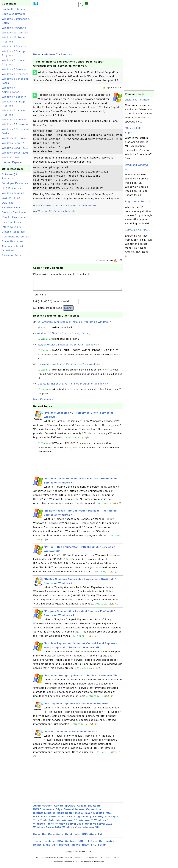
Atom (93, 837)
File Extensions (11, 208)
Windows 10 (70, 823)
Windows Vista (11, 158)
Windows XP (91, 830)
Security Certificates (14, 212)
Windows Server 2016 (15, 143)
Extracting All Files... (138, 230)
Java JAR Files (11, 198)
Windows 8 (101, 823)
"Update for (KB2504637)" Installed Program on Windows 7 (73, 387)
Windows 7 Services (14, 120)
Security (98, 820)
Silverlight (112, 820)
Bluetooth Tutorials (13, 9)
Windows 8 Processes (15, 74)
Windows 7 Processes (15, 124)
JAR (80, 844)
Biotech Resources (13, 232)
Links (47, 848)
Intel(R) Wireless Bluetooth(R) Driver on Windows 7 (68, 348)
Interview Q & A (11, 227)
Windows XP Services (15, 138)
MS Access (40, 820)
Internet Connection (88, 812)
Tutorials (55, 823)
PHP (70, 820)
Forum (102, 848)
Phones (75, 848)
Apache (82, 809)
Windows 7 (51, 54)
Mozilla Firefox (103, 816)
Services (66, 54)
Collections (55, 837)
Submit (68, 311)
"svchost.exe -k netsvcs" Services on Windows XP (66, 206)
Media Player (83, 816)
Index (77, 837)
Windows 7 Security (14, 97)
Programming (82, 820)
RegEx (37, 848)
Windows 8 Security (14, 46)
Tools (44, 823)
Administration (43, 809)
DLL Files (8, 203)
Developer (49, 844)
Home (37, 54)
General (69, 812)
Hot (44, 837)
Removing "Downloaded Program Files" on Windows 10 (70, 367)
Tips (36, 823)
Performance (57, 820)
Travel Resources (13, 241)
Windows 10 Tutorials (15, 33)
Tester (37, 844)
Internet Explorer (12, 162)
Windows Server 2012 (15, 148)
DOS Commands (44, 812)
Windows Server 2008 (15, 153)
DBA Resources (11, 188)
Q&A (55, 848)
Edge (59, 812)
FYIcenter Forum (12, 255)
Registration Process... (139, 202)
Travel (86, 848)
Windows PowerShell (15, 28)
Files (94, 844)
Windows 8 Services (14, 69)
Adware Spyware (65, 809)
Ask (100, 837)
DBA (60, 844)
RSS (85, 837)
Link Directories (11, 222)
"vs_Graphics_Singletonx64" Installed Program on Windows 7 (74, 325)
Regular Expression (14, 217)
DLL (87, 844)
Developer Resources (15, 183)
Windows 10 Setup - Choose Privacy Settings (64, 336)
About (68, 837)
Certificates (107, 844)
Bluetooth (94, 809)
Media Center (65, 816)
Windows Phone (44, 827)
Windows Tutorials (13, 193)
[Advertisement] (16, 303)
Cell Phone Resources (15, 237)
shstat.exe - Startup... (138, 100)
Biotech (64, 848)
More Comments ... (45, 402)
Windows (70, 844)
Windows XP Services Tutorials (56, 211)
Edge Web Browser (14, 14)
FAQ (94, 848)
